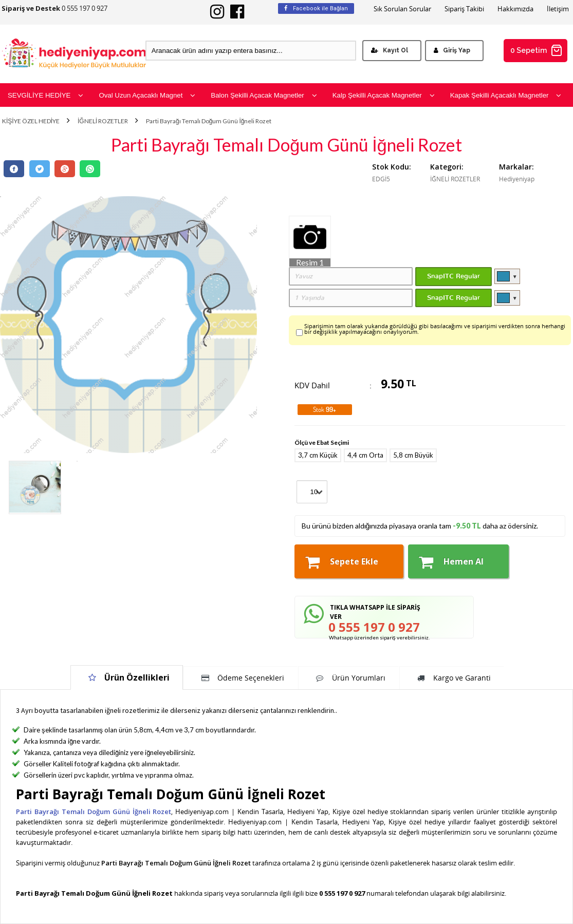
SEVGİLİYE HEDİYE (45, 95)
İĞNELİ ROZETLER (103, 121)
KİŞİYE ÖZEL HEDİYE (31, 121)
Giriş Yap (452, 50)
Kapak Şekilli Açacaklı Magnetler (506, 95)
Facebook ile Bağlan (316, 8)
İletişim (558, 9)
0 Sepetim (537, 50)
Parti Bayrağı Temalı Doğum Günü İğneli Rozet (209, 121)
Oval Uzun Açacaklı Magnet (147, 95)
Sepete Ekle (342, 562)
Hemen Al (451, 562)
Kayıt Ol (390, 50)
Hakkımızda (515, 9)
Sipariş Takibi (464, 9)
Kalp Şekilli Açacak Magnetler (384, 95)
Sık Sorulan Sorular (402, 9)
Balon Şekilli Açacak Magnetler (264, 95)
